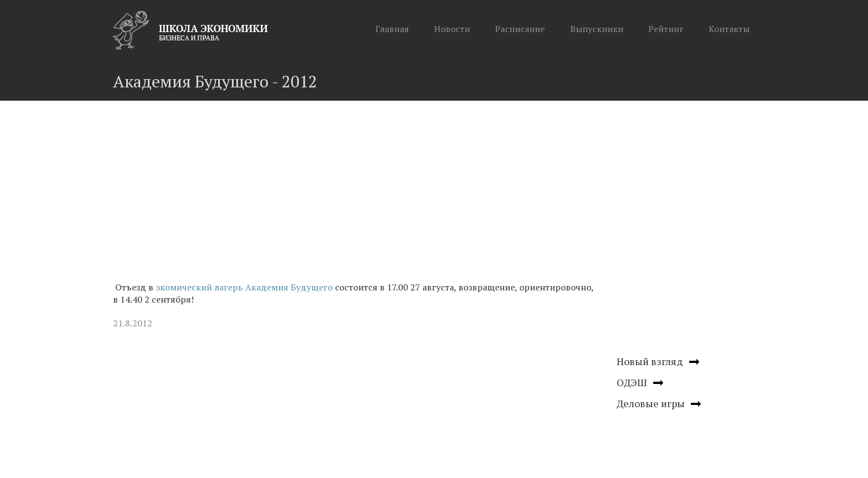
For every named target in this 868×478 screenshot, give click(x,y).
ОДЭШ (632, 382)
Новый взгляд (650, 361)
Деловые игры (651, 403)
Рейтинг (666, 29)
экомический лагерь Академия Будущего (244, 287)
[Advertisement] (356, 195)
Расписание (520, 29)
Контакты (729, 29)
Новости (452, 29)
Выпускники (597, 29)
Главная (392, 29)
